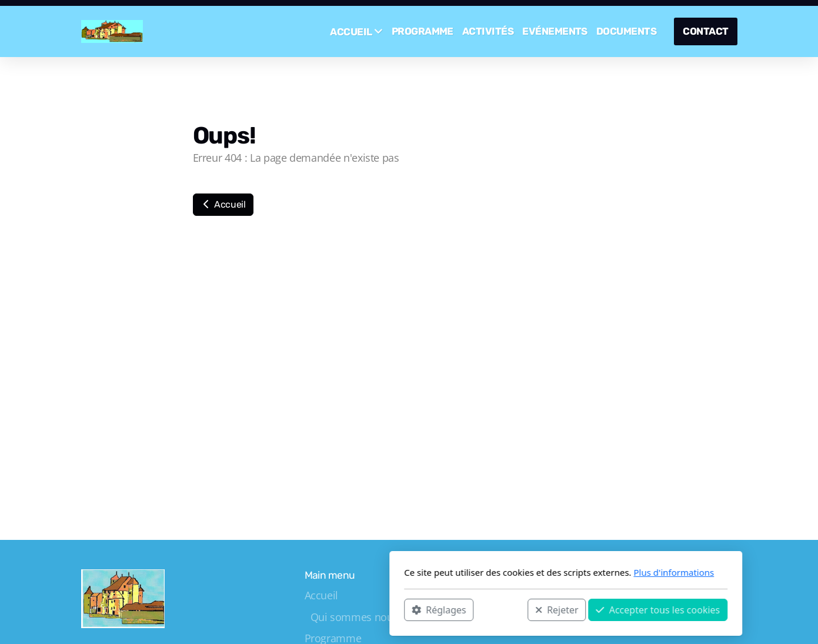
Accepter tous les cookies (501, 609)
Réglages (282, 609)
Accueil (223, 204)
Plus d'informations (517, 572)
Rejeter (400, 609)
